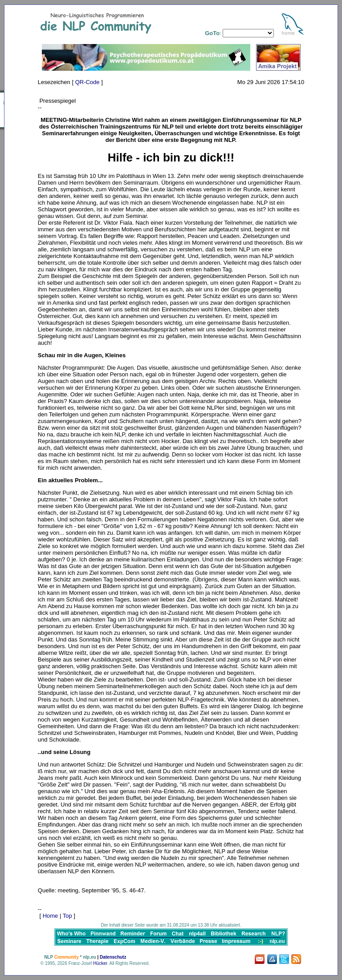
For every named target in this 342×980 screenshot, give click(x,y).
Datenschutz (113, 957)
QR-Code (88, 82)
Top (67, 916)
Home (51, 916)
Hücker (100, 963)
